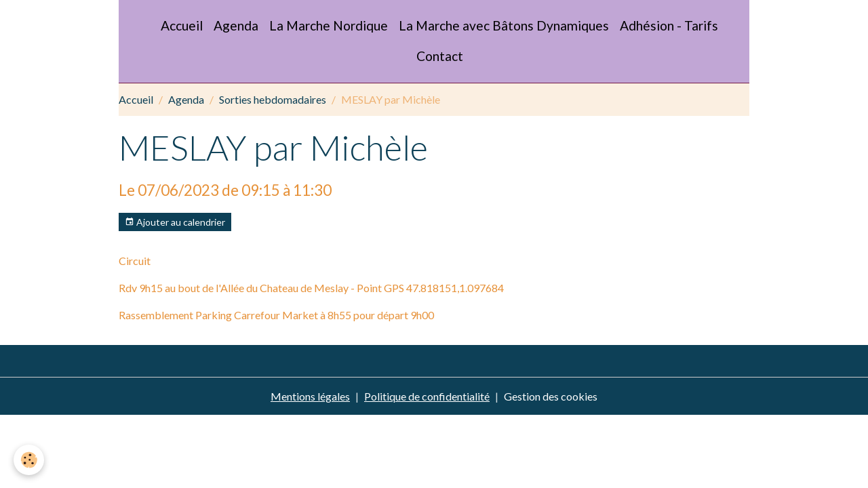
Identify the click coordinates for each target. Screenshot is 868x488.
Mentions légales (310, 396)
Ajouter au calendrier (175, 222)
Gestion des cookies (551, 396)
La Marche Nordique (329, 25)
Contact (440, 56)
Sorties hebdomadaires (273, 99)
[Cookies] (29, 460)
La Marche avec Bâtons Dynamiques (504, 25)
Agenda (236, 25)
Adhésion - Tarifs (669, 25)
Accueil (182, 25)
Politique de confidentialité (427, 396)
